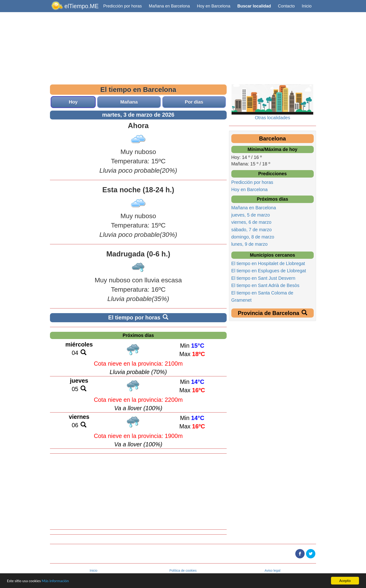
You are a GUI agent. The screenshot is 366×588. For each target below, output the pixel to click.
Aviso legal (273, 570)
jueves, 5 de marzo (251, 215)
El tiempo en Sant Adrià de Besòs (265, 285)
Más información (55, 581)
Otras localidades (273, 118)
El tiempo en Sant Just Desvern (263, 278)
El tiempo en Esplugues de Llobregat (269, 271)
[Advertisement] (183, 47)
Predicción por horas (122, 6)
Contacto (286, 6)
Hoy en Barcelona (214, 6)
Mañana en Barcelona (169, 6)
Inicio (307, 6)
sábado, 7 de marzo (252, 230)
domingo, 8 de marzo (253, 237)
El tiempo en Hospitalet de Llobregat (268, 263)
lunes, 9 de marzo (250, 244)
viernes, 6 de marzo (251, 222)
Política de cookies (183, 570)
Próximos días (138, 335)
